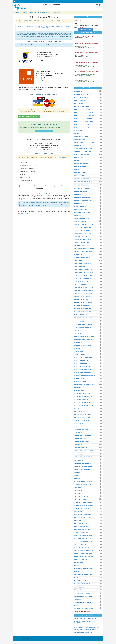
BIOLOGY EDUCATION (81, 164)
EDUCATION (78, 261)
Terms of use (94, 638)
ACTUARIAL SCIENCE (81, 97)
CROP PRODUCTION (80, 236)
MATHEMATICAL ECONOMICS (83, 451)
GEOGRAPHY (78, 342)
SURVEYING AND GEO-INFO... (83, 575)
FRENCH (77, 330)
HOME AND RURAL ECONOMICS (84, 375)
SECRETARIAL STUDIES (82, 548)
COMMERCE (78, 215)
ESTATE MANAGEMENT (81, 306)
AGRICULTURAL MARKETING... (84, 122)
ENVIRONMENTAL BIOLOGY (83, 294)
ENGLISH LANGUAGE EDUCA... (84, 288)
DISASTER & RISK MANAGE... (83, 252)
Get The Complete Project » (86, 29)
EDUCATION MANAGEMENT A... (84, 267)
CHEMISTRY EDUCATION (82, 197)
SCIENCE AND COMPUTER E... (84, 542)
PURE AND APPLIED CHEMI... (83, 530)
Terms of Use (25, 214)
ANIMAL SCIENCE (80, 140)
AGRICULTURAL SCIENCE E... (83, 128)
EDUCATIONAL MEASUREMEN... (84, 273)
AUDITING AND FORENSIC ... (83, 152)
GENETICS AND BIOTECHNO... (84, 339)
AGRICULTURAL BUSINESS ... (83, 110)
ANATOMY (77, 134)
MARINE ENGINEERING (81, 442)
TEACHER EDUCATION (81, 581)
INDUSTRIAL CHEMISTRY (82, 394)
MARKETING (78, 445)
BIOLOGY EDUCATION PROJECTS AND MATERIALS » (88, 59)
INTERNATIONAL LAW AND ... (83, 418)
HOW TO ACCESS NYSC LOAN (82, 625)
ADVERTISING (78, 103)
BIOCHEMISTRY (79, 158)
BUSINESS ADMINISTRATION (83, 182)
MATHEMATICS (79, 454)
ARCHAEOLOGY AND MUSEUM (84, 143)
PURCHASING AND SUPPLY (83, 527)
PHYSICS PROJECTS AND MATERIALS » (86, 40)
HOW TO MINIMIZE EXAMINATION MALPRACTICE (87, 627)
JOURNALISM (78, 424)
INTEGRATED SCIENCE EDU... (83, 412)
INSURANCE (78, 409)
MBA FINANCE (78, 460)
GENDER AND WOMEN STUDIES (84, 336)
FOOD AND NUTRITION (81, 321)
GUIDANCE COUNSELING (82, 354)
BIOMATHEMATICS (80, 167)
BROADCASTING (79, 176)
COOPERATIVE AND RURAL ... (83, 227)
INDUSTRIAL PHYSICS (81, 400)
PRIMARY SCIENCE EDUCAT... (83, 502)
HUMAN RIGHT (79, 388)
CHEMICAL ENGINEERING (82, 191)
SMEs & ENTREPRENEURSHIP (84, 551)
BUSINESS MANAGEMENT (82, 188)
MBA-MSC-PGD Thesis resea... (83, 608)
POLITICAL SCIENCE (80, 499)
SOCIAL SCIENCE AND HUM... (83, 554)
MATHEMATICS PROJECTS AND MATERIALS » (87, 83)
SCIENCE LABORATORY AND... (84, 545)
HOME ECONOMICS (80, 378)
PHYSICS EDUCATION (81, 496)
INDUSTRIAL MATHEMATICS (83, 397)
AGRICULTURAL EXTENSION (83, 119)
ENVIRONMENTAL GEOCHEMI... (84, 297)
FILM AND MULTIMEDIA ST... (83, 312)
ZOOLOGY (77, 605)
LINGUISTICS (78, 433)
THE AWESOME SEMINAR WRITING (83, 632)
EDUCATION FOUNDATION (82, 264)
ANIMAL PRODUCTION (81, 137)
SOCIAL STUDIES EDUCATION (83, 557)
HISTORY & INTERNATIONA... (83, 372)
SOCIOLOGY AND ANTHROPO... (84, 560)
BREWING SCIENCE (80, 173)
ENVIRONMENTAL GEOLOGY (83, 300)
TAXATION (77, 578)
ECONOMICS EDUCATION (82, 258)
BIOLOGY (77, 161)
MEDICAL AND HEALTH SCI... (83, 466)
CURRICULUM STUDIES (81, 243)
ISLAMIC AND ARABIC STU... (83, 421)
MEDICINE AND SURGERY (82, 469)
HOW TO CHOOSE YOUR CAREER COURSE (85, 619)
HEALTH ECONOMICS (81, 360)
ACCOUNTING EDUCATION (82, 94)
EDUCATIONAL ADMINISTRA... (84, 270)
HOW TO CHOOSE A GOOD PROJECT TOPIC (85, 630)
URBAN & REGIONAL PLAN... (83, 596)
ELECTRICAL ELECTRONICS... (84, 276)
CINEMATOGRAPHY (80, 206)
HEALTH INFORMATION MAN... (84, 369)
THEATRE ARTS (79, 587)
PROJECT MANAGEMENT (82, 508)
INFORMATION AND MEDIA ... (83, 403)
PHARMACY (78, 487)
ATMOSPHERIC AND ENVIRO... (84, 149)
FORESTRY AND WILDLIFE (82, 327)
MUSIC (76, 475)
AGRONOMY (78, 131)
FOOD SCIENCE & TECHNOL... (84, 324)
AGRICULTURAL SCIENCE (82, 125)
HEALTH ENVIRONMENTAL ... (83, 366)
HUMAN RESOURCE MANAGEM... (85, 385)
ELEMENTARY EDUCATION (82, 282)
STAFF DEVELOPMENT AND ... (84, 569)
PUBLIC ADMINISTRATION (82, 518)
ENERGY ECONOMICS (81, 285)
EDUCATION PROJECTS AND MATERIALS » (86, 49)
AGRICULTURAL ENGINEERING (84, 116)
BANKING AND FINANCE (82, 155)
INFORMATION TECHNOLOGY (83, 406)
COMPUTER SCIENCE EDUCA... (84, 224)
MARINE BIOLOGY (80, 439)
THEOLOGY (78, 590)
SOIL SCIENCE (79, 563)
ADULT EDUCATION (80, 100)
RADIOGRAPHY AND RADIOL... (84, 536)
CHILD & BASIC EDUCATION (83, 200)
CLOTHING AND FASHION (82, 212)
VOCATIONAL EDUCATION (82, 602)
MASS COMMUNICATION (82, 448)
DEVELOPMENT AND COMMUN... (84, 249)
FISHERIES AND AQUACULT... (83, 318)
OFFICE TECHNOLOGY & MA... (84, 481)
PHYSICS (77, 493)
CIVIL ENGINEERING (80, 209)
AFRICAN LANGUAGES (81, 106)
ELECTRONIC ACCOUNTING (83, 279)
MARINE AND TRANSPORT (82, 436)
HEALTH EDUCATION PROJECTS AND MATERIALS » (88, 68)
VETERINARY (78, 599)
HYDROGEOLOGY (80, 391)
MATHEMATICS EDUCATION (83, 457)
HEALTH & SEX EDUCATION (83, 357)
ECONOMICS (78, 255)
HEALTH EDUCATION (81, 363)
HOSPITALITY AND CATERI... (83, 382)
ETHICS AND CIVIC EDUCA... (83, 309)
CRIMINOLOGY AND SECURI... (83, 233)
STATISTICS (78, 572)
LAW (75, 427)
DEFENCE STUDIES (80, 245)
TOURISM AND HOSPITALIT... (83, 593)
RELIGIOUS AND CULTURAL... (83, 539)
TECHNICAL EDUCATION (82, 584)
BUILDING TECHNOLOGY (82, 179)
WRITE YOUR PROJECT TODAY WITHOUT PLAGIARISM (85, 622)
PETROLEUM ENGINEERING (83, 484)
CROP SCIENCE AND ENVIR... (83, 239)
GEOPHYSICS (78, 351)
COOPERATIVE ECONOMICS (83, 230)
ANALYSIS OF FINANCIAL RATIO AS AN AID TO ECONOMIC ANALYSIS (42, 21)
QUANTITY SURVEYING (81, 533)
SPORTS (77, 566)
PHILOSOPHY (78, 490)
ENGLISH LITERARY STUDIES (83, 291)
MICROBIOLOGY (79, 472)
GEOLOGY (77, 348)
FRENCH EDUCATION (81, 333)
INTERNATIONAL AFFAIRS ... (83, 415)
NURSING (77, 478)
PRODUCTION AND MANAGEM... (84, 505)
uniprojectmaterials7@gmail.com (58, 157)
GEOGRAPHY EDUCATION (82, 345)
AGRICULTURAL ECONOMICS (83, 112)
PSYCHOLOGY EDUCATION (83, 515)
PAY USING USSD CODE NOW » (44, 131)
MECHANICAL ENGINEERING (83, 463)
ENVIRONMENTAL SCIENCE (83, 303)
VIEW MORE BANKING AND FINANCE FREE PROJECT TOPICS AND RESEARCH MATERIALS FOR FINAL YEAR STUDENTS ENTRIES (45, 27)
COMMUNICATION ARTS (82, 218)
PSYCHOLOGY (79, 511)
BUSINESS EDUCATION (81, 185)
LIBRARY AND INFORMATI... (83, 430)
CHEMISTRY (78, 194)
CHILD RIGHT (78, 203)
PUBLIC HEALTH (79, 521)
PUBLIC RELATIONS (80, 524)
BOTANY (77, 170)
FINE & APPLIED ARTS (81, 315)
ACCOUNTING (78, 91)
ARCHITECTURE (79, 146)
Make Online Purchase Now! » (29, 116)
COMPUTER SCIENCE (81, 221)
